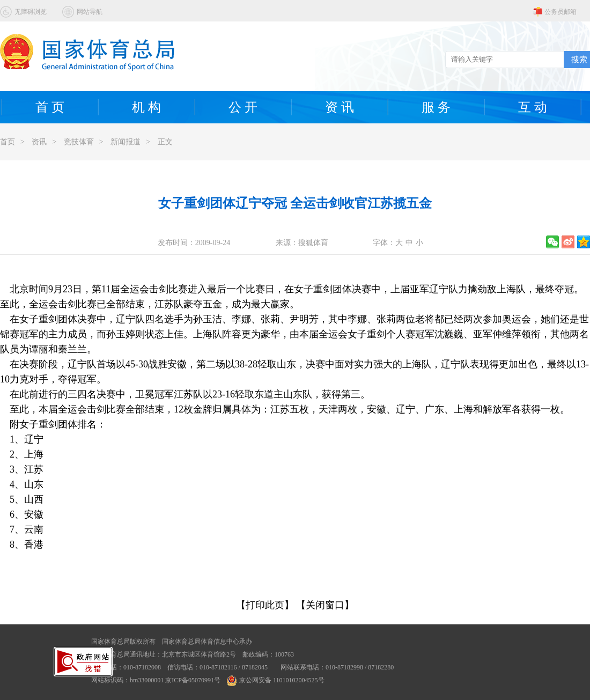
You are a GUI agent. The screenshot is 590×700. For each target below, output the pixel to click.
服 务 (436, 107)
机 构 (146, 107)
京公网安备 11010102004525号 (276, 680)
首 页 (50, 107)
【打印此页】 (265, 605)
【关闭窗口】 (325, 605)
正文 (165, 142)
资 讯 (340, 107)
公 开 (243, 107)
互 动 (533, 107)
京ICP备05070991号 (193, 680)
